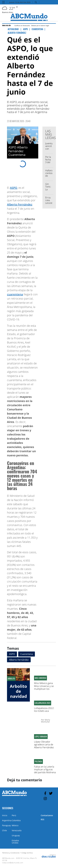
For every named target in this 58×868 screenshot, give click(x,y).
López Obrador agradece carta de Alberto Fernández (44, 744)
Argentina (7, 820)
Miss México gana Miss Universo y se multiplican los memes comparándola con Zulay (44, 690)
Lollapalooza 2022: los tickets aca (44, 709)
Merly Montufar (46, 721)
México (15, 825)
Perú (14, 815)
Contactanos (47, 815)
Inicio (5, 815)
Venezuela (17, 830)
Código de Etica (27, 853)
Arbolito (11, 679)
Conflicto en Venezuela (22, 26)
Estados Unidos (15, 842)
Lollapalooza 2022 (43, 703)
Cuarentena (27, 654)
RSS (43, 819)
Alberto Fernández (20, 204)
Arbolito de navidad (18, 691)
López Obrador (41, 737)
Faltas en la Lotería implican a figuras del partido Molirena (45, 769)
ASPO (14, 188)
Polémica (38, 762)
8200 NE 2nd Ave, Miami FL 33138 (19, 859)
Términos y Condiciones (11, 853)
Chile (4, 830)
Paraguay (6, 825)
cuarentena (15, 294)
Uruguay (16, 835)
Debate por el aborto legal (40, 26)
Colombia (16, 820)
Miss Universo (40, 678)
